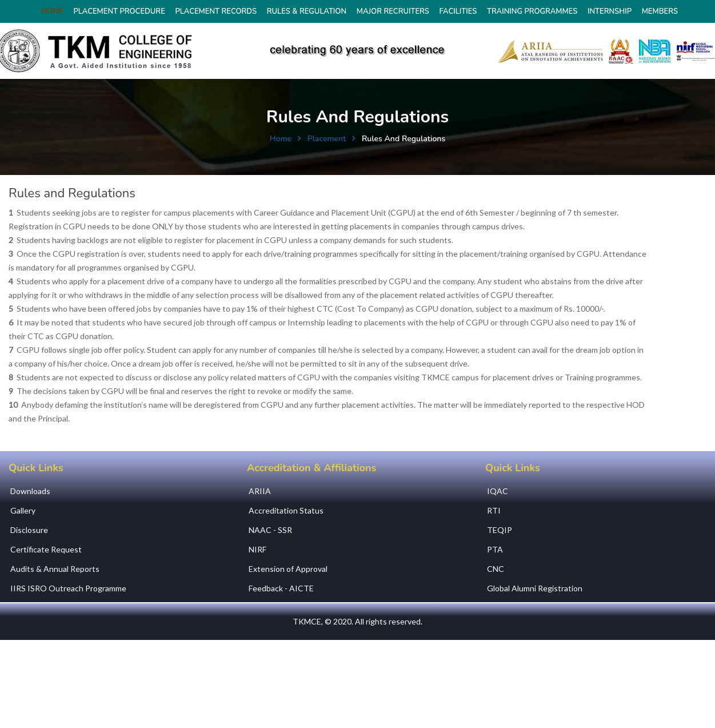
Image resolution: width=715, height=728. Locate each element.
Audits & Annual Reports (55, 569)
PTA (495, 549)
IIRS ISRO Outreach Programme (68, 588)
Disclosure (29, 530)
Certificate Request (46, 549)
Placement (327, 139)
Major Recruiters (393, 11)
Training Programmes (532, 11)
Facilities (458, 11)
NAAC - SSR (270, 530)
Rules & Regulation (307, 11)
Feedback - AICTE (281, 588)
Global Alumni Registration (535, 588)
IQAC (498, 491)
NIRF (257, 549)
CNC (496, 569)
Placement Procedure (119, 11)
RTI (494, 510)
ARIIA (260, 491)
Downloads (30, 491)
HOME (52, 11)
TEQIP (500, 530)
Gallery (23, 510)
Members (660, 11)
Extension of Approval (288, 569)
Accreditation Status (286, 510)
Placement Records (216, 11)
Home (281, 139)
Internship (610, 11)
